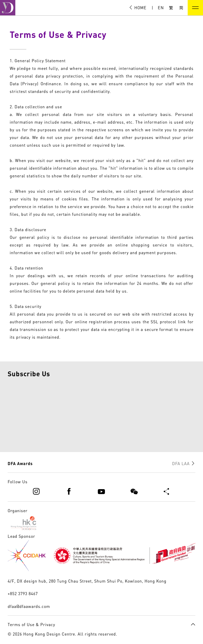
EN (161, 8)
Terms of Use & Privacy (31, 625)
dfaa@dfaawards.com (29, 606)
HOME (138, 8)
